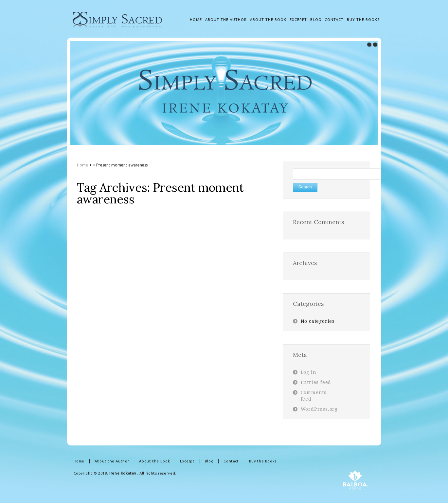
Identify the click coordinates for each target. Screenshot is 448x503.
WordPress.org (319, 409)
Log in (309, 372)
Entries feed (316, 382)
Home (82, 165)
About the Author (112, 461)
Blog (209, 461)
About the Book (154, 461)
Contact (231, 461)
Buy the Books (263, 461)
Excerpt (187, 461)
